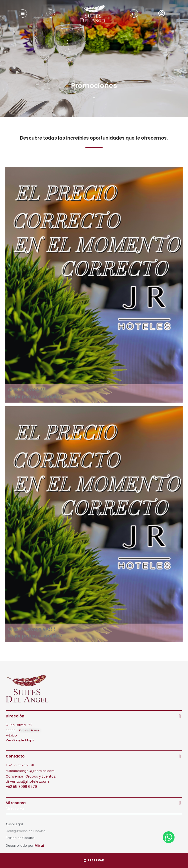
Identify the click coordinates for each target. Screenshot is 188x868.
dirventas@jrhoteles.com (27, 781)
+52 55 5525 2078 (20, 765)
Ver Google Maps (20, 740)
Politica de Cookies (20, 838)
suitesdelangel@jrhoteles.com (30, 771)
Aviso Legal (14, 824)
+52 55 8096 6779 (21, 787)
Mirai (39, 846)
